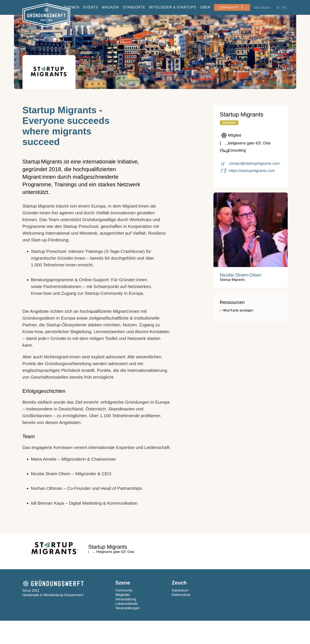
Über (205, 7)
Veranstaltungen (128, 608)
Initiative (229, 123)
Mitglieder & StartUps (173, 7)
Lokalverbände (127, 604)
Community (124, 590)
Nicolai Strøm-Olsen (241, 275)
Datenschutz (181, 595)
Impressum (180, 590)
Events (91, 7)
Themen (72, 7)
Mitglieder (123, 595)
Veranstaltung (126, 599)
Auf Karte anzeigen (237, 310)
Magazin (111, 7)
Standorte (134, 7)
